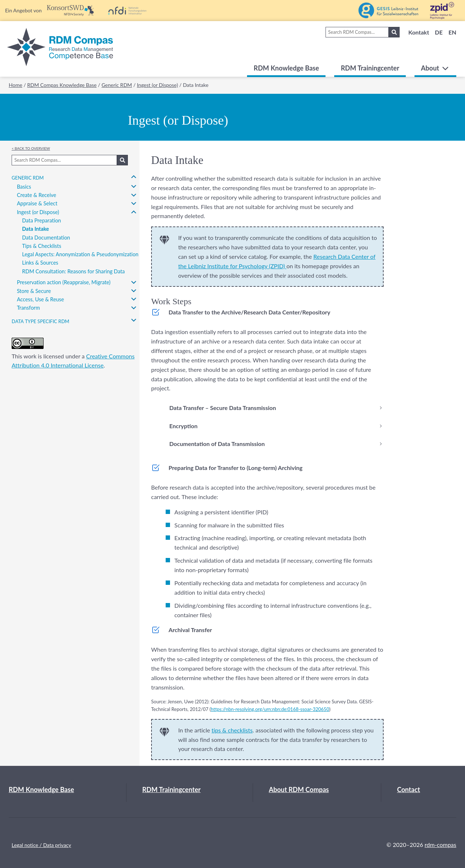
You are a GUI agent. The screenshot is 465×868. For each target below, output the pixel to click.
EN (452, 32)
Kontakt (419, 32)
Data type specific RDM (41, 320)
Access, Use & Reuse (40, 299)
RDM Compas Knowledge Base (62, 85)
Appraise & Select (37, 203)
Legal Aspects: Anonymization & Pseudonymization (80, 254)
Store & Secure (34, 291)
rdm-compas (440, 845)
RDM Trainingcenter (370, 68)
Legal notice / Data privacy (41, 845)
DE (439, 32)
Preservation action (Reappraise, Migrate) (64, 282)
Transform (28, 308)
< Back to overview (31, 148)
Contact (409, 789)
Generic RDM (117, 85)
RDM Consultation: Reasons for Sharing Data (74, 271)
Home (15, 85)
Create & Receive (36, 195)
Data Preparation (42, 220)
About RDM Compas (299, 789)
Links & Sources (40, 263)
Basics (24, 187)
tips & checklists (232, 730)
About (435, 68)
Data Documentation (46, 238)
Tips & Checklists (42, 246)
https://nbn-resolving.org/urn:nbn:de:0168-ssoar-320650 (270, 709)
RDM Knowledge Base (286, 68)
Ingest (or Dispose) (157, 85)
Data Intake (36, 229)
